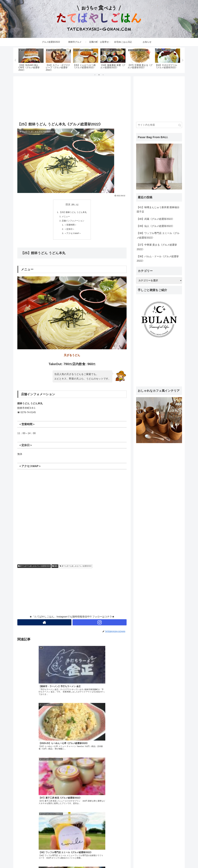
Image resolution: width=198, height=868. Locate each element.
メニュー (65, 217)
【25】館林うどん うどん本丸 (73, 212)
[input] (159, 125)
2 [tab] (99, 75)
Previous (15, 60)
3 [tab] (103, 75)
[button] (180, 125)
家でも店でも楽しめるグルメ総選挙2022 (34, 568)
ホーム (143, 860)
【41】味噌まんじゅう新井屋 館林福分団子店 (158, 210)
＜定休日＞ (69, 230)
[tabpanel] (31, 60)
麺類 (55, 568)
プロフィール (176, 860)
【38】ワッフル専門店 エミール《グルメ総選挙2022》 (158, 235)
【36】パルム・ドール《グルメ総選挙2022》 (158, 259)
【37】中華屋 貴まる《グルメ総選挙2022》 (157, 247)
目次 (68, 204)
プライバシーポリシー (158, 860)
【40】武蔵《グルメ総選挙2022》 (156, 219)
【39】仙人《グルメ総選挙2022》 (156, 226)
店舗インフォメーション (73, 221)
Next (183, 60)
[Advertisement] (72, 98)
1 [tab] (95, 75)
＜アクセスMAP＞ (73, 235)
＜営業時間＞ (70, 226)
